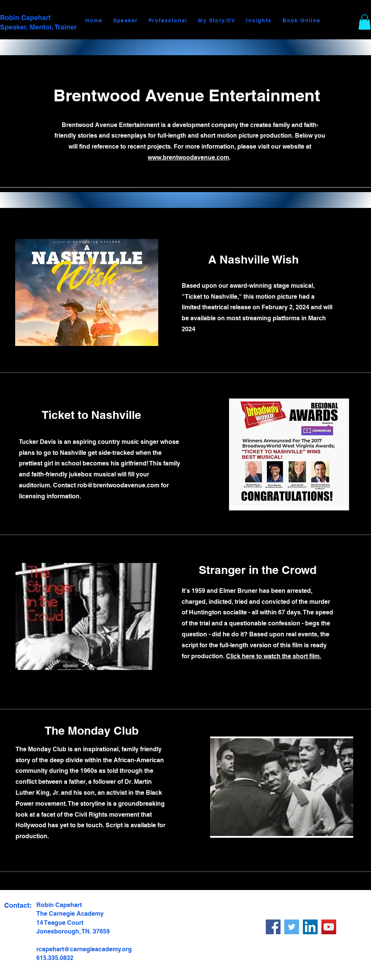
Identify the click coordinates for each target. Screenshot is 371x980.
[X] (292, 927)
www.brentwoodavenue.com (188, 157)
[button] (365, 22)
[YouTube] (329, 927)
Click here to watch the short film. (274, 656)
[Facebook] (273, 927)
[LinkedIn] (310, 927)
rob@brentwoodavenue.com (118, 485)
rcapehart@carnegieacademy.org (84, 949)
